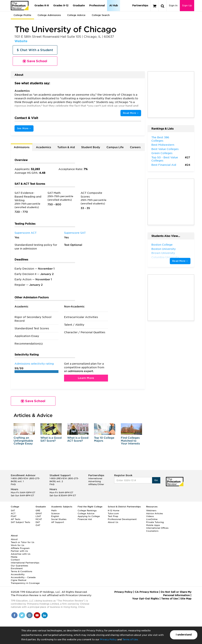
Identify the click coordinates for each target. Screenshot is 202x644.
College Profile (22, 15)
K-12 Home (114, 511)
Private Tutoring (155, 522)
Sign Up (187, 5)
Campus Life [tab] (115, 147)
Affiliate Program (20, 548)
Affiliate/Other (96, 484)
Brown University (163, 253)
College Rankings (87, 511)
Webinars (151, 511)
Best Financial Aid (164, 165)
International (95, 478)
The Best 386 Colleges (160, 139)
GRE (38, 511)
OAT (38, 525)
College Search (101, 15)
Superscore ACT (26, 233)
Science (55, 513)
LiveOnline (152, 519)
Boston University (164, 249)
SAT (13, 511)
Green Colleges (162, 153)
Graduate (79, 5)
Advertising (95, 481)
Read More (131, 113)
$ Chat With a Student (35, 50)
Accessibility (18, 574)
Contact (15, 560)
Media (14, 557)
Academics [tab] (43, 147)
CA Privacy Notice (147, 592)
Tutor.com (113, 513)
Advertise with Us (21, 554)
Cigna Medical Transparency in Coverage (25, 582)
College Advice (76, 15)
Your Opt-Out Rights (145, 599)
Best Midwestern (163, 145)
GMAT (39, 513)
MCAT (39, 519)
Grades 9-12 (61, 5)
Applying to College (89, 516)
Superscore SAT (75, 233)
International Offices (157, 528)
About (14, 539)
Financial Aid (85, 519)
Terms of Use (130, 639)
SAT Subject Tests (20, 522)
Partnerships (140, 5)
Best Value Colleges (165, 149)
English (55, 516)
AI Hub (114, 5)
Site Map (186, 599)
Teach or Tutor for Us (23, 542)
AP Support (58, 522)
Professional (97, 5)
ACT (13, 513)
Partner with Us (19, 551)
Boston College (162, 245)
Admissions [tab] (22, 147)
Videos (150, 516)
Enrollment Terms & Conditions (22, 570)
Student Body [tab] (91, 147)
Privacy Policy (108, 639)
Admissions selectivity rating (34, 364)
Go (156, 480)
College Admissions (49, 15)
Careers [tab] (135, 147)
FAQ (13, 484)
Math (54, 511)
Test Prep (113, 516)
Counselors (152, 531)
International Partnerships (25, 563)
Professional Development (122, 519)
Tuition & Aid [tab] (66, 147)
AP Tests (16, 519)
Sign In (173, 5)
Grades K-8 (42, 5)
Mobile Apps (153, 525)
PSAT (14, 516)
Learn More (86, 378)
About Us (113, 522)
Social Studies (59, 519)
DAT (38, 522)
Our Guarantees (19, 566)
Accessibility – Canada (23, 577)
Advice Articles (155, 513)
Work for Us (18, 545)
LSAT (38, 516)
